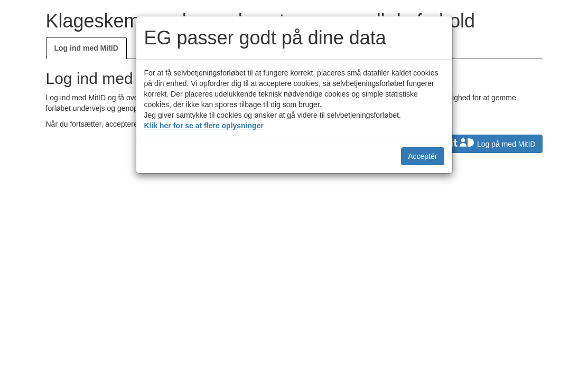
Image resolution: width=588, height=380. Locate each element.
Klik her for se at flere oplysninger (204, 126)
